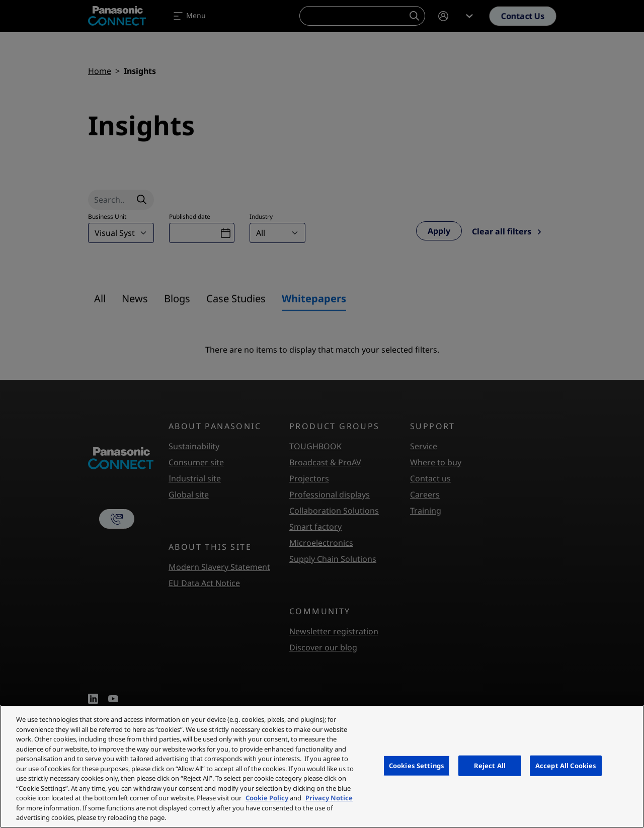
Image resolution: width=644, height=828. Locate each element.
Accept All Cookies (566, 765)
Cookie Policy (267, 798)
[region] (322, 766)
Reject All (490, 765)
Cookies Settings (417, 765)
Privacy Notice (329, 798)
